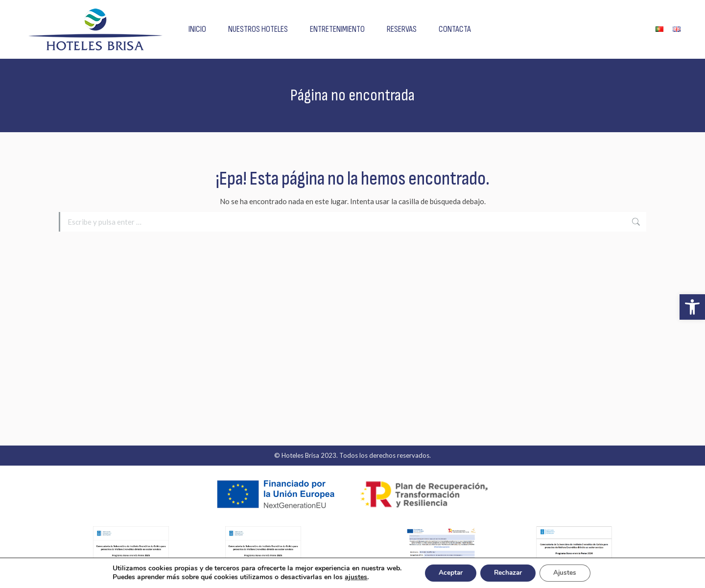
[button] (692, 307)
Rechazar (508, 573)
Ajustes (568, 573)
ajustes (352, 577)
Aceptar (448, 573)
